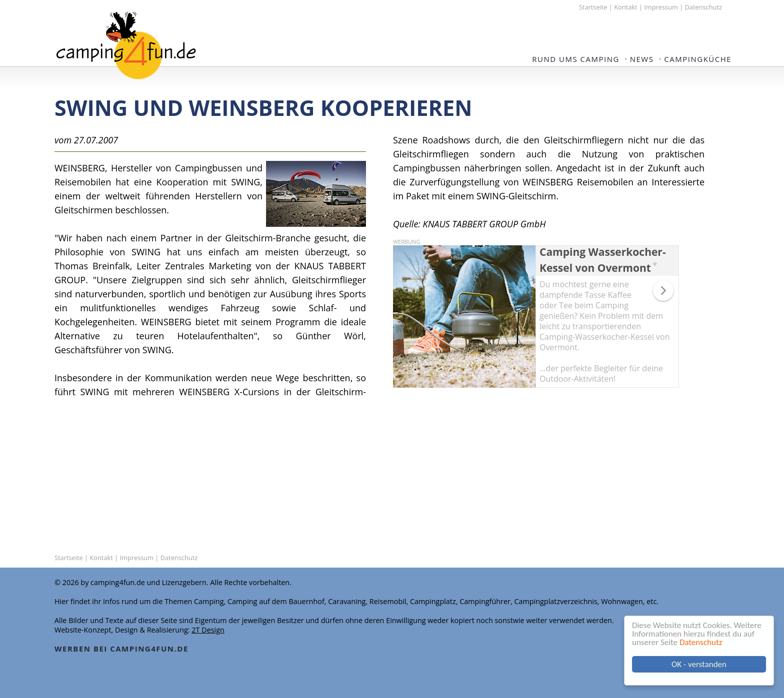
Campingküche (698, 59)
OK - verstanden (699, 664)
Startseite (593, 7)
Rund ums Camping (576, 59)
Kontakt (625, 7)
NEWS (642, 59)
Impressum (661, 7)
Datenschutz (701, 642)
